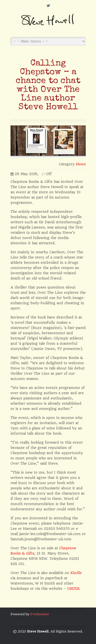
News (81, 164)
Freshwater (40, 614)
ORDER (73, 589)
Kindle (76, 573)
